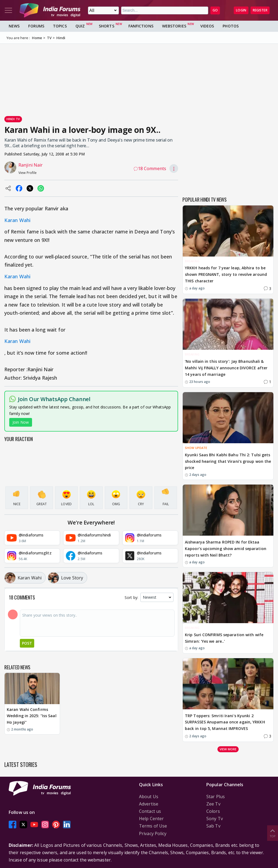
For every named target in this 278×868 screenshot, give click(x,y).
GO (215, 10)
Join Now (21, 422)
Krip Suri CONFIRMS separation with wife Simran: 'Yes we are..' (224, 638)
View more (228, 749)
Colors (213, 811)
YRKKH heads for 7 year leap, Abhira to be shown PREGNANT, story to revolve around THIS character (226, 274)
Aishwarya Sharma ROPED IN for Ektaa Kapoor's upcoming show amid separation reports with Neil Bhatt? (226, 549)
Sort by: (131, 597)
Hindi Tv (13, 119)
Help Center (151, 819)
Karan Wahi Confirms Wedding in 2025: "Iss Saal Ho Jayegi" (32, 716)
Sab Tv (213, 826)
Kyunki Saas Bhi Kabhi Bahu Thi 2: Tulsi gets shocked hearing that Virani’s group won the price (228, 461)
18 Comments (150, 168)
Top (273, 833)
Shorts (107, 26)
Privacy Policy (153, 833)
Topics (60, 26)
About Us (149, 797)
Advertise (149, 804)
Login (241, 10)
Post (27, 643)
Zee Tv (213, 804)
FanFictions (141, 26)
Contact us (150, 811)
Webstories (174, 26)
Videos (207, 26)
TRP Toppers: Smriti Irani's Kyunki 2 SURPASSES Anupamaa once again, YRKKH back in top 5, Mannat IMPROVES (225, 722)
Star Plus (216, 797)
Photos (231, 26)
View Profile (28, 173)
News (14, 26)
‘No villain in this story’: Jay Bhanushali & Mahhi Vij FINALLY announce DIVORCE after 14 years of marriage (226, 368)
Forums (36, 26)
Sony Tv (215, 819)
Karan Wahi (17, 220)
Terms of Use (153, 826)
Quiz (80, 26)
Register (260, 10)
